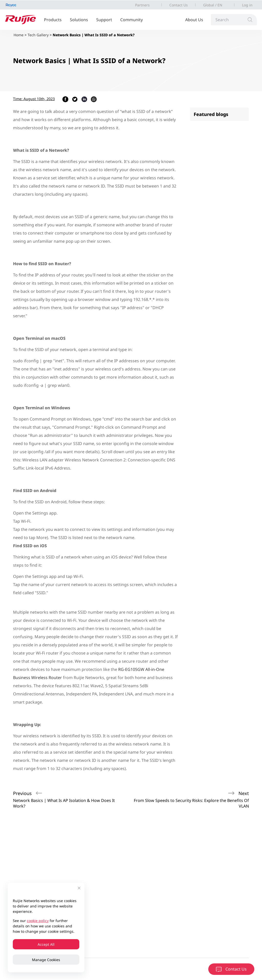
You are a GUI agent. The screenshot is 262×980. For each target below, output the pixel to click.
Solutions (79, 20)
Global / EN (213, 5)
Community (132, 20)
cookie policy (38, 921)
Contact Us (179, 5)
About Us (194, 20)
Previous (22, 793)
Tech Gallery (38, 35)
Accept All (46, 944)
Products (53, 20)
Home (19, 35)
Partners (142, 5)
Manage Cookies (46, 960)
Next (244, 793)
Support (104, 20)
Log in (247, 5)
